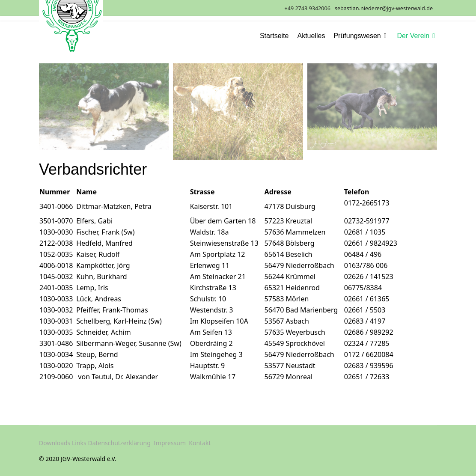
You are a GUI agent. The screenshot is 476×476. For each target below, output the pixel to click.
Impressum (170, 443)
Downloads (55, 443)
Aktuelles (311, 36)
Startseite (274, 36)
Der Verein (414, 36)
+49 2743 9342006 (308, 8)
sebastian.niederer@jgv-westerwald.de (384, 8)
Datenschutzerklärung (119, 443)
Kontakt (200, 443)
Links (79, 443)
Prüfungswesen (357, 36)
